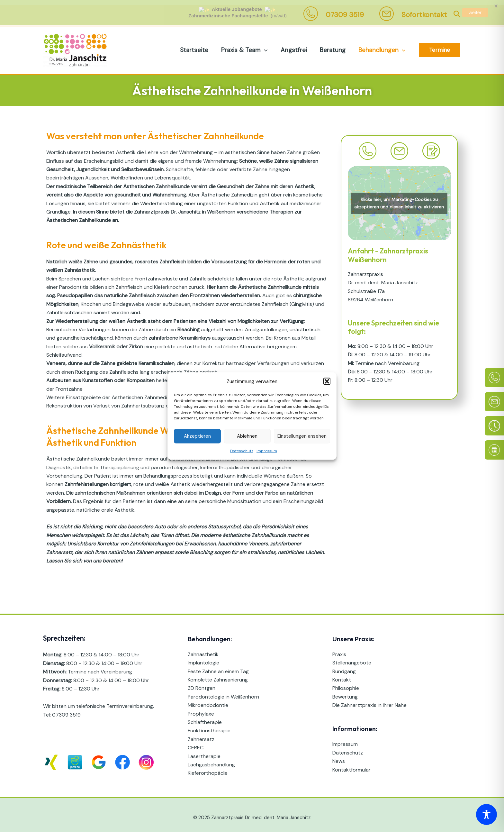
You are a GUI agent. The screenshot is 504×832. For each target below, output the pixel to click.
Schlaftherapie (205, 717)
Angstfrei (295, 45)
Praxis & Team (247, 45)
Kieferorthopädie (208, 768)
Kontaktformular (351, 765)
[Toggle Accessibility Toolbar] (486, 814)
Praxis (339, 649)
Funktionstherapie (209, 726)
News (339, 757)
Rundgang (344, 667)
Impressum (267, 451)
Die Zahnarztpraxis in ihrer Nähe (369, 701)
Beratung (334, 45)
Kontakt (342, 675)
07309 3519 (66, 710)
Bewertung (345, 692)
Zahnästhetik (203, 649)
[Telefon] (494, 378)
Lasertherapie (204, 751)
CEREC (196, 743)
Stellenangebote (352, 658)
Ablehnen (247, 436)
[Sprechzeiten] (494, 426)
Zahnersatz (201, 734)
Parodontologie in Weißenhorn (223, 692)
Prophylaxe (201, 709)
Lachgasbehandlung (211, 760)
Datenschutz (242, 451)
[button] (327, 381)
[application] (266, 45)
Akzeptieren (197, 436)
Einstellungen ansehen (302, 436)
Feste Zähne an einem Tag (218, 667)
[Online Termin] (494, 450)
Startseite (197, 45)
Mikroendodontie (208, 701)
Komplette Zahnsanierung (218, 675)
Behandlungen (382, 45)
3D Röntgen (202, 684)
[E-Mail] (494, 402)
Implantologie (203, 658)
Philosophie (346, 684)
